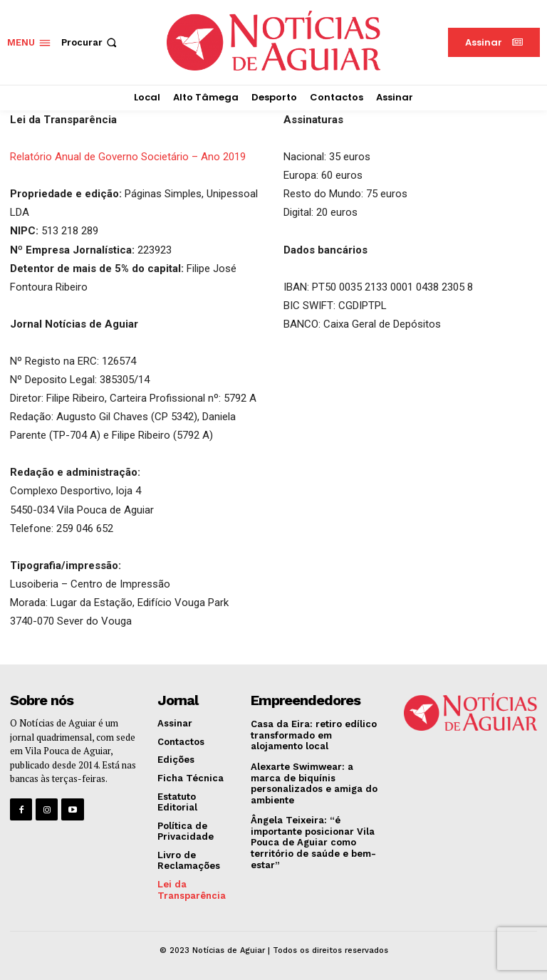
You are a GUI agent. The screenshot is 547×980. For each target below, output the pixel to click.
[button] (90, 42)
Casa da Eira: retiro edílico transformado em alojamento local (314, 735)
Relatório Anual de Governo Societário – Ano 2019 (128, 157)
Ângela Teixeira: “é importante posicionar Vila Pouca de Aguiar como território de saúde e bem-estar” (313, 842)
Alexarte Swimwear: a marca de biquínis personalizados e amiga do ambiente (314, 783)
